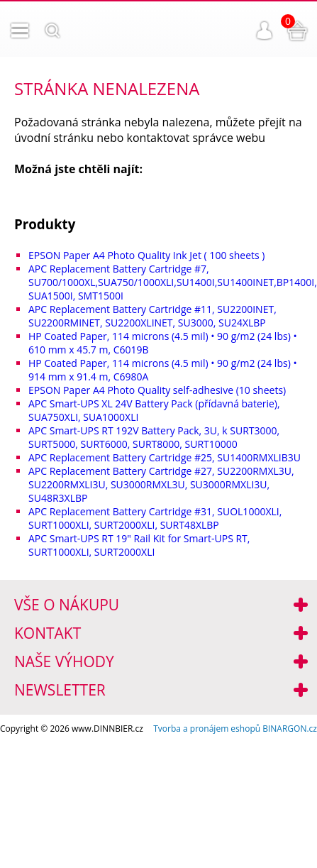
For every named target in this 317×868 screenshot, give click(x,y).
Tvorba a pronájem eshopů (207, 729)
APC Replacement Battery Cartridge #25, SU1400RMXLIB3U (165, 457)
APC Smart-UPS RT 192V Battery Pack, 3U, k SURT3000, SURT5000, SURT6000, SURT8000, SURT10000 (154, 437)
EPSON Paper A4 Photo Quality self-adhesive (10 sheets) (157, 390)
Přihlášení (265, 31)
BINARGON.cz (290, 729)
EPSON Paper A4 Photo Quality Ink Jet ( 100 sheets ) (146, 255)
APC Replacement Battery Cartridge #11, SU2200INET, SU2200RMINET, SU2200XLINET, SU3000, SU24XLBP (152, 316)
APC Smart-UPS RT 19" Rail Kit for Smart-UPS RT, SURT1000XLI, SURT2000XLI (139, 545)
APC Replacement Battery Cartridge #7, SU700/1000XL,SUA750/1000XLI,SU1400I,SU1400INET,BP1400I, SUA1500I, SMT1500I (173, 282)
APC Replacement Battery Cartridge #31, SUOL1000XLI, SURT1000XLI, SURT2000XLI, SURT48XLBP (155, 518)
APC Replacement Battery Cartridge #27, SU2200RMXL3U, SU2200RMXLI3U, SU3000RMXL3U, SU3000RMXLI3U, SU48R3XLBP (161, 484)
